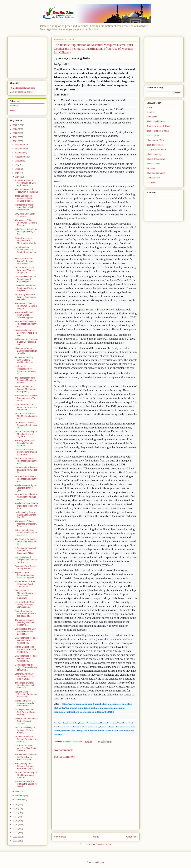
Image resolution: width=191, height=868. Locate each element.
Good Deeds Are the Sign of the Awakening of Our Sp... (26, 667)
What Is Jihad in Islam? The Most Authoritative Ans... (26, 479)
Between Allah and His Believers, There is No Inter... (26, 333)
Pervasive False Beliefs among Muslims (26, 567)
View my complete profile (21, 92)
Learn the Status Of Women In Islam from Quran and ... (26, 407)
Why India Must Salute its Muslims (25, 215)
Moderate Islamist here (24, 88)
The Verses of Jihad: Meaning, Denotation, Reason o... (26, 623)
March (18, 791)
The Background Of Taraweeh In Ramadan (26, 191)
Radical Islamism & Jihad (158, 126)
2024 (16, 129)
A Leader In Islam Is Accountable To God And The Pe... (25, 183)
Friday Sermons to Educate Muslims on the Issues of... (25, 614)
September (21, 157)
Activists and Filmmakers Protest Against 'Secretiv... (26, 721)
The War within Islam (156, 150)
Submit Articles (153, 178)
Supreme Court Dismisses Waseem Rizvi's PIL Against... (25, 575)
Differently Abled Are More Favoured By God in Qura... (24, 676)
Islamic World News (156, 121)
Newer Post (60, 837)
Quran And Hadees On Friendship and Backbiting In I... (25, 279)
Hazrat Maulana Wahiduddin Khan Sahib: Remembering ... (26, 251)
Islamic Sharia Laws (156, 159)
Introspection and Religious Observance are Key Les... (26, 560)
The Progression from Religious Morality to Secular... (25, 380)
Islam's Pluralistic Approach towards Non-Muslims (24, 703)
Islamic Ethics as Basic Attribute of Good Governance (25, 584)
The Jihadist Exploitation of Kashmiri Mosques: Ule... (26, 542)
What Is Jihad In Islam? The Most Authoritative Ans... (26, 416)
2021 (16, 141)
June (18, 169)
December (20, 145)
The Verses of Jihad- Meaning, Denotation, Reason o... (26, 524)
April (18, 177)
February (20, 796)
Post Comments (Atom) (101, 844)
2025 (16, 125)
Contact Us (152, 117)
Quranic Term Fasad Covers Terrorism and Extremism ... (26, 452)
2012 (16, 837)
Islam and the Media (156, 173)
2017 (16, 817)
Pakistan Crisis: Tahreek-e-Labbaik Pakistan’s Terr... (26, 342)
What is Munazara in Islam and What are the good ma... (25, 270)
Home (96, 837)
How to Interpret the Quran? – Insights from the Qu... (24, 261)
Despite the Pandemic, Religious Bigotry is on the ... (26, 425)
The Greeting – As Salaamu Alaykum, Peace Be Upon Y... (25, 766)
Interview (151, 168)
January (19, 799)
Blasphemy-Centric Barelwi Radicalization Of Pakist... (26, 351)
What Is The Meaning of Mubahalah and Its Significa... (26, 434)
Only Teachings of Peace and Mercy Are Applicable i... (26, 640)
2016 (16, 821)
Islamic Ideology (154, 154)
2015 (16, 825)
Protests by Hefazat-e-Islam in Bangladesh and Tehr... (25, 297)
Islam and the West (155, 140)
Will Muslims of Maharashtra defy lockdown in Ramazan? (24, 594)
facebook (14, 106)
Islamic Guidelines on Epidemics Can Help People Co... (25, 649)
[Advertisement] (28, 57)
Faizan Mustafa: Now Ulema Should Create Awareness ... (26, 533)
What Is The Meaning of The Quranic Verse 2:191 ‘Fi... (26, 775)
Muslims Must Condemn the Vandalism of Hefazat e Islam (26, 757)
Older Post (132, 837)
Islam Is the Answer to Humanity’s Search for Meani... (26, 784)
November (20, 149)
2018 (16, 813)
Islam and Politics (155, 145)
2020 (16, 804)
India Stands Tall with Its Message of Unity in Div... (26, 232)
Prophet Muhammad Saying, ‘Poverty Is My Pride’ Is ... (26, 739)
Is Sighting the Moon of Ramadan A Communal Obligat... (25, 551)
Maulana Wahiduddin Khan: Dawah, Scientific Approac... (25, 315)
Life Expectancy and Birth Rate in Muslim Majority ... (25, 712)
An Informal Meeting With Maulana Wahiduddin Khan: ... (25, 360)
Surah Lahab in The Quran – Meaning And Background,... (26, 389)
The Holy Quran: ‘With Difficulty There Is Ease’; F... (25, 443)
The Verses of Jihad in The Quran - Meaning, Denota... (26, 223)
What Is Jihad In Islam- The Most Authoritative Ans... (26, 324)
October (19, 153)
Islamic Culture (153, 164)
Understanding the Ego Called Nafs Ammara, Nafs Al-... (26, 515)
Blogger (101, 862)
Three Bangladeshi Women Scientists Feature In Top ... (24, 198)
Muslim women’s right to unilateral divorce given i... (26, 488)
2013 (16, 833)
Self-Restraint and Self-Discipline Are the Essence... (26, 631)
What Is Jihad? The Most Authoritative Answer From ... (26, 497)
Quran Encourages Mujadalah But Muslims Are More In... (26, 241)
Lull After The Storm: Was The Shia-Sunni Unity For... (25, 748)
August (19, 161)
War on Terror (153, 136)
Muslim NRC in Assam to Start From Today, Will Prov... (26, 506)
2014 (16, 829)
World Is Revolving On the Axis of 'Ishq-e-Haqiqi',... (25, 730)
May (18, 173)
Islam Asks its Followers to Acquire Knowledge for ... (26, 470)
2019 (16, 809)
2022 (16, 137)
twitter (12, 110)
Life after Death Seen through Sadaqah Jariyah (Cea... (25, 605)
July (17, 165)
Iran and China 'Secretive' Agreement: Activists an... (26, 694)
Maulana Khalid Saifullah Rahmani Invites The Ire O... (26, 398)
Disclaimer (151, 182)
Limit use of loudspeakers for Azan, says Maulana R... (25, 370)
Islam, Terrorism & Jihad (158, 131)
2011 (16, 841)
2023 (16, 133)
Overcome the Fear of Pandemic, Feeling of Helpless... (26, 288)
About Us (151, 112)
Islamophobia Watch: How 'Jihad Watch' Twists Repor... (24, 207)
